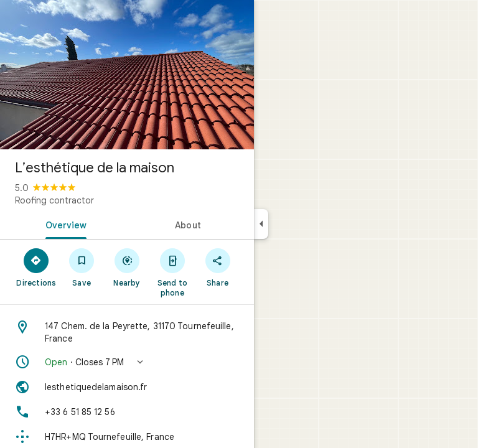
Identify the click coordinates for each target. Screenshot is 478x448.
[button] (127, 362)
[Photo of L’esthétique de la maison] (127, 75)
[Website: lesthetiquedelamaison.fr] (127, 387)
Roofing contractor (54, 200)
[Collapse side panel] (261, 224)
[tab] (63, 224)
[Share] (218, 267)
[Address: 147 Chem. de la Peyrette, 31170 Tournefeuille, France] (127, 332)
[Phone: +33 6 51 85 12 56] (127, 412)
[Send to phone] (172, 272)
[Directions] (36, 267)
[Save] (82, 267)
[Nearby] (127, 267)
